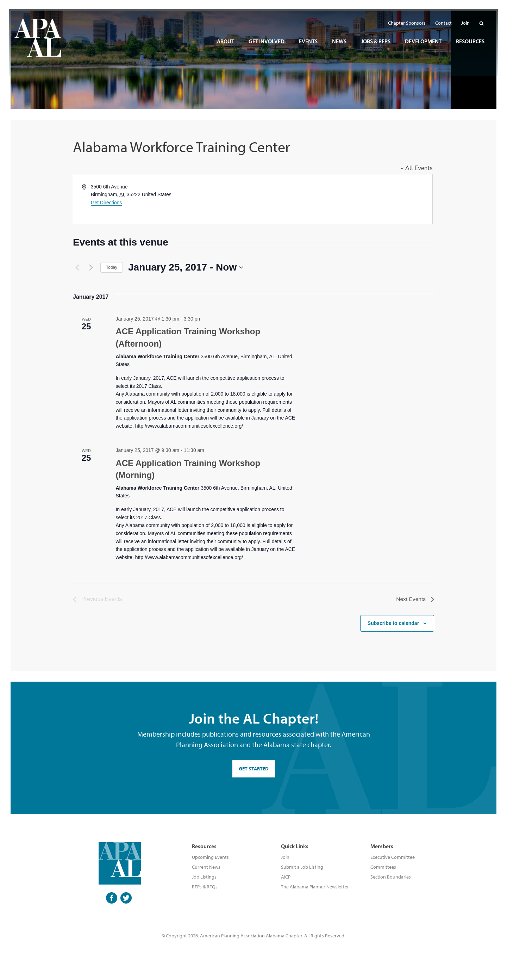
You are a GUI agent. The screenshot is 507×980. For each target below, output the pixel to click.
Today (112, 267)
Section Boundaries (391, 879)
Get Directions (107, 203)
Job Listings (204, 879)
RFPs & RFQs (205, 888)
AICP (286, 879)
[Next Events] (91, 267)
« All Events (418, 168)
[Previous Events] (77, 267)
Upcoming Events (210, 859)
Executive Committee (393, 859)
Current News (206, 869)
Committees (383, 869)
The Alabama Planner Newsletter (315, 888)
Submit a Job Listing (302, 869)
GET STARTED (254, 770)
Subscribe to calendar (393, 625)
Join (285, 859)
